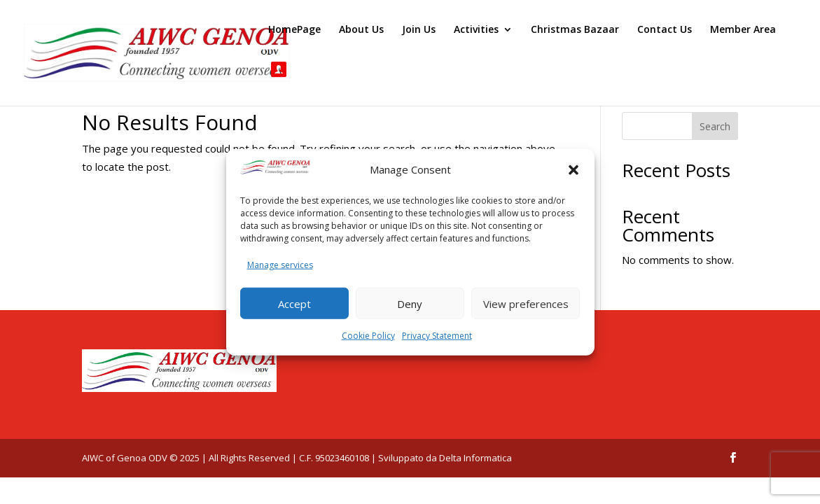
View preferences (526, 303)
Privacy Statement (437, 336)
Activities (476, 30)
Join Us (419, 30)
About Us (361, 30)
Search (715, 126)
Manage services (280, 264)
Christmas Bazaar (575, 30)
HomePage (294, 30)
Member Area (743, 30)
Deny (410, 303)
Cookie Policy (368, 336)
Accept (294, 303)
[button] (574, 170)
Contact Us (665, 30)
